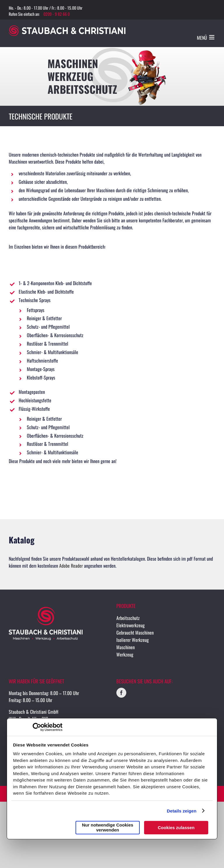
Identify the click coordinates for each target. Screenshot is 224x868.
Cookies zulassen (176, 827)
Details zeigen (182, 811)
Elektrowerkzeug (131, 625)
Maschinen (126, 647)
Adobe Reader (71, 566)
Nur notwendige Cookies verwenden (108, 827)
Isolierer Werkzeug (133, 640)
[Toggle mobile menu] (212, 37)
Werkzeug (125, 654)
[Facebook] (121, 693)
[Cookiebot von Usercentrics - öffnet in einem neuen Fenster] (37, 727)
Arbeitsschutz (128, 618)
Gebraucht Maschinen (135, 633)
